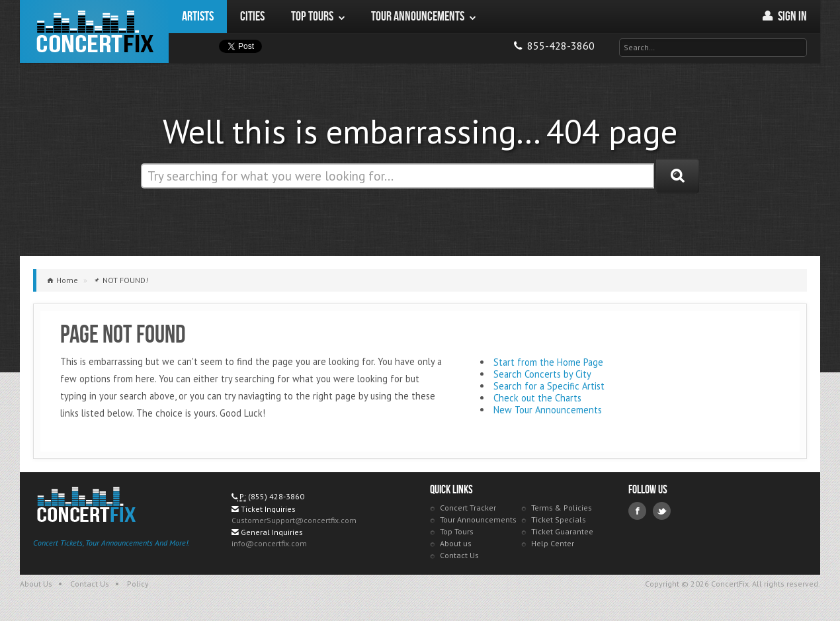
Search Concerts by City (542, 374)
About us (456, 543)
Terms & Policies (562, 508)
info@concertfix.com (269, 543)
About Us (36, 584)
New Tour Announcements (548, 410)
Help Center (553, 543)
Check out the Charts (537, 398)
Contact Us (459, 555)
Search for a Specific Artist (549, 386)
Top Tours (457, 531)
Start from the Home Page (548, 362)
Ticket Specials (559, 519)
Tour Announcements (478, 519)
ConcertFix (94, 31)
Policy (138, 584)
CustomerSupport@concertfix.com (294, 520)
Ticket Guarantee (562, 531)
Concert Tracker (468, 508)
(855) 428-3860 (276, 496)
